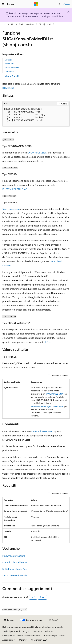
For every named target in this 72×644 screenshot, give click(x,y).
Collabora (37, 631)
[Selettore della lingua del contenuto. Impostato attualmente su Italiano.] (9, 620)
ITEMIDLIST (8, 88)
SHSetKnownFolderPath (15, 575)
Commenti (9, 71)
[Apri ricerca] (59, 4)
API (13, 24)
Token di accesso (11, 209)
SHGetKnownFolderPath (15, 569)
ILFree (48, 342)
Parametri (9, 64)
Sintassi (8, 60)
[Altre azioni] (67, 24)
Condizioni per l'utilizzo (55, 635)
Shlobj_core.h (45, 24)
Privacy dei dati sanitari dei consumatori (20, 635)
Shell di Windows (27, 24)
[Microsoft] (36, 4)
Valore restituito (12, 68)
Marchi (22, 640)
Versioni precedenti (11, 631)
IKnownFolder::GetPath (14, 556)
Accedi (67, 4)
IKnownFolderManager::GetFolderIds (47, 406)
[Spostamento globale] (3, 4)
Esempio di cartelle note (15, 562)
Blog (25, 631)
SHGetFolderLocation (42, 431)
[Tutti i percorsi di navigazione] (5, 24)
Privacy (48, 631)
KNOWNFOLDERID (37, 153)
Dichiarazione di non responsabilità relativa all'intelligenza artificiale (33, 627)
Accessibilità (8, 640)
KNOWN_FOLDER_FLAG (15, 189)
